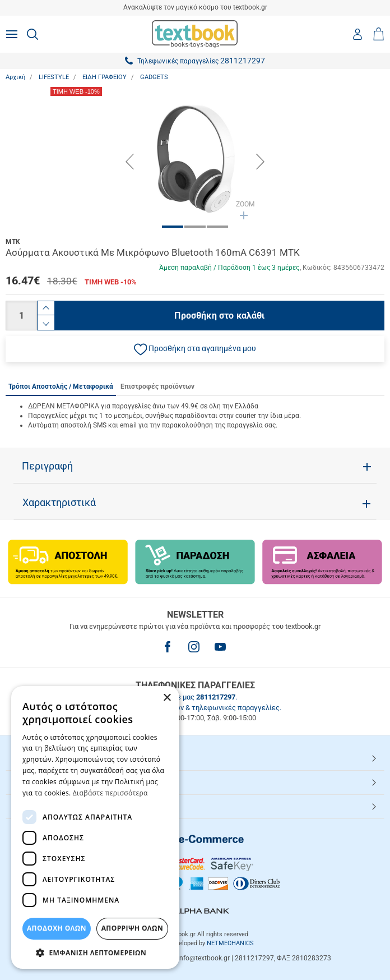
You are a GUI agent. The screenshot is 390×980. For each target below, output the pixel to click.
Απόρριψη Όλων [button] (132, 928)
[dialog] (95, 827)
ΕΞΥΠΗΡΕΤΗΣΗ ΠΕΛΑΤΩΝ (60, 782)
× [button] (167, 698)
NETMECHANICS (230, 943)
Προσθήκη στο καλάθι (219, 316)
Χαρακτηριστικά (59, 503)
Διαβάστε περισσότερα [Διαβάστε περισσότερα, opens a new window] (110, 793)
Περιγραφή (47, 466)
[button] (195, 349)
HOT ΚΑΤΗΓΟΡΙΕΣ (47, 758)
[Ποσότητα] (21, 316)
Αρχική (15, 77)
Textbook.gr (35, 806)
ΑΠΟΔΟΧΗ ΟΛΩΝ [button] (57, 928)
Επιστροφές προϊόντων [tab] (157, 387)
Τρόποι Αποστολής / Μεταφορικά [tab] (61, 387)
